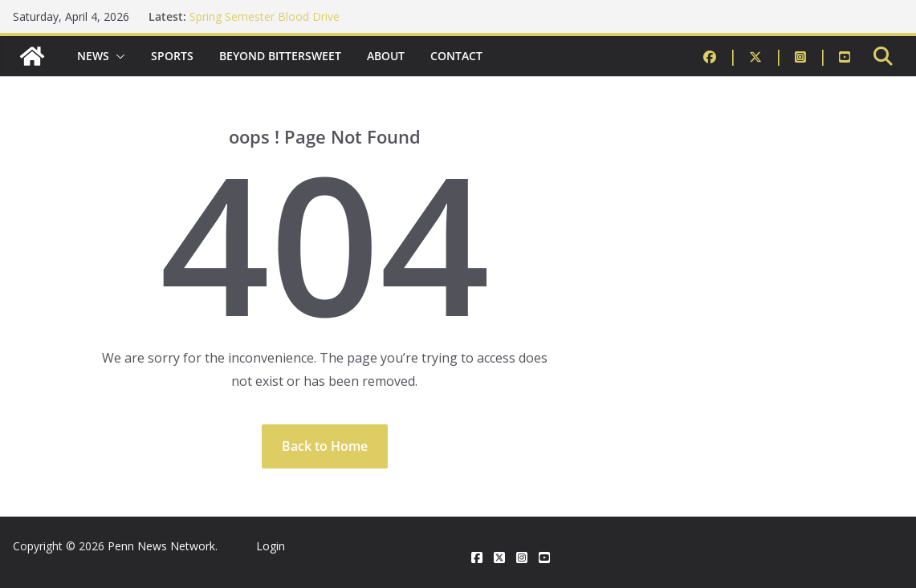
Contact (456, 56)
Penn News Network (161, 546)
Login (271, 546)
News (93, 56)
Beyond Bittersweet (280, 56)
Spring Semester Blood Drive (265, 16)
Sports (172, 56)
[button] (117, 56)
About (386, 56)
